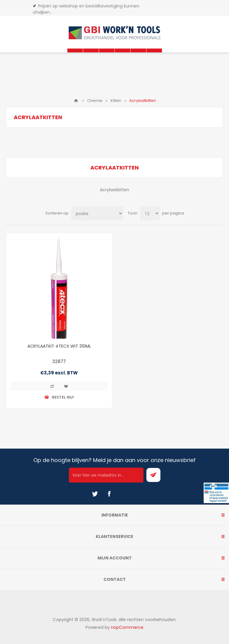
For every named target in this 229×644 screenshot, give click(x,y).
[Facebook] (109, 494)
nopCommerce (127, 627)
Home (76, 101)
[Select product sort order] (97, 213)
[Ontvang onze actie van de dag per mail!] (106, 475)
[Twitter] (95, 494)
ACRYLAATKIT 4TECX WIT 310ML (59, 346)
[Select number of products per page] (150, 213)
